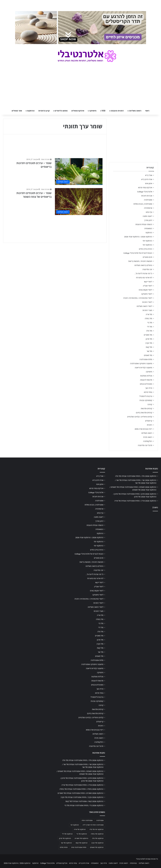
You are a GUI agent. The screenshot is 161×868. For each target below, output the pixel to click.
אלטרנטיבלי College (145, 192)
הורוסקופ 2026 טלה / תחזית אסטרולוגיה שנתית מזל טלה (136, 476)
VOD (104, 111)
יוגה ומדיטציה (147, 269)
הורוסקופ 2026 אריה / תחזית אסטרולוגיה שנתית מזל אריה (135, 501)
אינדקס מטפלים (78, 111)
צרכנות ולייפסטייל (146, 396)
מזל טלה (149, 331)
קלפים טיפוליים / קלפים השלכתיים (140, 417)
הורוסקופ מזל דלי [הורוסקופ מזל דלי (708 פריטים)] (67, 834)
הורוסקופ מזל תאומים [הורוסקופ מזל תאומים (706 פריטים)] (97, 847)
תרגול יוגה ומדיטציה (145, 445)
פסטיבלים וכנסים (146, 384)
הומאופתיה (148, 228)
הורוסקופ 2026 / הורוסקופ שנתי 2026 (138, 237)
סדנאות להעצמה (146, 380)
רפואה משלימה (135, 111)
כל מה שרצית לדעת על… (143, 273)
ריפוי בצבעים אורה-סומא (143, 429)
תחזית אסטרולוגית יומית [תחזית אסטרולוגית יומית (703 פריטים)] (79, 847)
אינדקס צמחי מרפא (145, 188)
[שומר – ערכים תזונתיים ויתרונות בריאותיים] (79, 172)
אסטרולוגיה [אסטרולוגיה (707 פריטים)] (100, 820)
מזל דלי (150, 327)
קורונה (150, 404)
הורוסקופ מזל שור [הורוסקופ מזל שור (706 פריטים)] (66, 843)
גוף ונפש (149, 212)
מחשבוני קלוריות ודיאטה (143, 368)
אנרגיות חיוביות (147, 196)
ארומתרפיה (148, 208)
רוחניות (149, 425)
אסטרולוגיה (148, 200)
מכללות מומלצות (146, 376)
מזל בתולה (148, 319)
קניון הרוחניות (44, 111)
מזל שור (149, 351)
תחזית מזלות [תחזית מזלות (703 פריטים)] (64, 847)
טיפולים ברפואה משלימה (143, 265)
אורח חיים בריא (147, 179)
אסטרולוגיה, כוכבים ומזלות (143, 204)
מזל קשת (149, 347)
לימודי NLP (148, 282)
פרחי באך (149, 388)
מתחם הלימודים (61, 111)
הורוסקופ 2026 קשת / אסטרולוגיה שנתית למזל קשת (84, 801)
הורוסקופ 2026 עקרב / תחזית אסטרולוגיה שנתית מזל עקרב (82, 797)
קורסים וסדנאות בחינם (144, 413)
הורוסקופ (31, 111)
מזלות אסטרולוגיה (146, 359)
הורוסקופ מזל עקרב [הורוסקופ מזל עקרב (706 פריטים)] (97, 843)
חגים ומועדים (147, 257)
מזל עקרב (149, 343)
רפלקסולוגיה (148, 441)
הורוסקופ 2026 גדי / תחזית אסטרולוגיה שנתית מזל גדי (84, 805)
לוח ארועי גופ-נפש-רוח (144, 278)
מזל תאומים (148, 355)
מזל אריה (149, 314)
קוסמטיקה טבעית (146, 400)
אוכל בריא (149, 175)
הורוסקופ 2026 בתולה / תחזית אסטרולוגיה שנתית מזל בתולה (81, 789)
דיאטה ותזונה (147, 216)
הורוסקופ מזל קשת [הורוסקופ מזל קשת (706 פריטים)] (82, 843)
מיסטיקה (93, 111)
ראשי (147, 111)
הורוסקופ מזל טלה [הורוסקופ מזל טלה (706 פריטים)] (98, 838)
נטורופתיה (133, 863)
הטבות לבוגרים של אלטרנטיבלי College (138, 253)
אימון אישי (149, 183)
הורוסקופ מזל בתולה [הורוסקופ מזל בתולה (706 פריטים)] (97, 834)
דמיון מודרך (148, 220)
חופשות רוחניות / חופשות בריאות (140, 261)
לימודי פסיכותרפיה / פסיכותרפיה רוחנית (138, 298)
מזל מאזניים (148, 335)
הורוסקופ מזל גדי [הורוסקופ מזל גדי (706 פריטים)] (82, 834)
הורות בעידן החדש (146, 249)
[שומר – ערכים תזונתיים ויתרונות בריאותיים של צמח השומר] (79, 201)
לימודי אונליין (148, 286)
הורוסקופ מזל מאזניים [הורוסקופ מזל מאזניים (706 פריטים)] (82, 838)
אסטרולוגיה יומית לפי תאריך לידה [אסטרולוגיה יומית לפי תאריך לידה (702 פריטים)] (93, 825)
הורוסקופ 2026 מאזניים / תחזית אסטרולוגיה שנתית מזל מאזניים (81, 793)
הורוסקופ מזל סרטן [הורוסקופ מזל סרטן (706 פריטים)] (65, 838)
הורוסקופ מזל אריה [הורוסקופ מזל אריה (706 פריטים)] (80, 829)
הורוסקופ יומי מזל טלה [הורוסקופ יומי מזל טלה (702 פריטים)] (97, 829)
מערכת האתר (45, 159)
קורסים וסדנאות (146, 409)
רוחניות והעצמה (117, 111)
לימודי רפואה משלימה (144, 306)
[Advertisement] (133, 534)
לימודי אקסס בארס (145, 290)
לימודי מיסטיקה (147, 294)
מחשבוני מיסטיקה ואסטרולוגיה (141, 364)
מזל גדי (150, 323)
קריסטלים (149, 421)
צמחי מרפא (148, 392)
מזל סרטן (149, 339)
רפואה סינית (148, 437)
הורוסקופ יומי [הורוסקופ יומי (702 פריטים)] (75, 825)
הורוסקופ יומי (148, 241)
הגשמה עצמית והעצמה (144, 224)
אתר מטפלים (17, 111)
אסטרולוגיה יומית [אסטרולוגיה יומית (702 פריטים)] (87, 820)
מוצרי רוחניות (147, 310)
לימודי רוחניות (147, 302)
